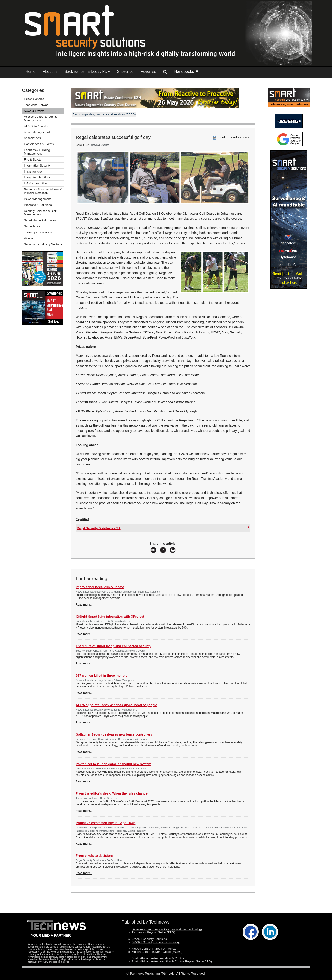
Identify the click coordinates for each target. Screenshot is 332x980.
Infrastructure (33, 171)
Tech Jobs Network (37, 105)
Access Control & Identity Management (41, 118)
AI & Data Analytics (37, 126)
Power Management (37, 199)
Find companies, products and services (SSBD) (104, 114)
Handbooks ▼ (187, 72)
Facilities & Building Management (37, 152)
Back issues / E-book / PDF (87, 72)
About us (50, 72)
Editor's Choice (34, 99)
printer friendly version (231, 137)
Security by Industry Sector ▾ (43, 244)
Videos (29, 238)
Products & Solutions (38, 205)
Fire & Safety (33, 159)
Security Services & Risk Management (40, 213)
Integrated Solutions (37, 177)
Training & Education (38, 232)
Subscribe (125, 72)
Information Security (37, 165)
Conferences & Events (39, 144)
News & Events (34, 111)
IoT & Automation (36, 183)
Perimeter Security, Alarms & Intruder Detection (43, 191)
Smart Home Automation (41, 220)
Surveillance (32, 226)
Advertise (149, 72)
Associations (32, 138)
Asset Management (37, 132)
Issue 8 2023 (83, 145)
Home (31, 72)
